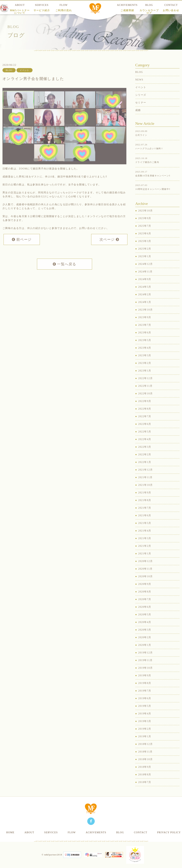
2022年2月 (145, 460)
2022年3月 (145, 453)
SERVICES (42, 8)
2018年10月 (145, 765)
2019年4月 (145, 719)
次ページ (109, 245)
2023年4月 (145, 354)
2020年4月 (145, 628)
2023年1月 (145, 376)
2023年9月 (145, 323)
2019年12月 (145, 658)
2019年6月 (145, 704)
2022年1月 (145, 468)
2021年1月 (145, 559)
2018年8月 (145, 780)
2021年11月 (145, 483)
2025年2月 (145, 255)
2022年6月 (145, 430)
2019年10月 (145, 674)
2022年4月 (145, 445)
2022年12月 (145, 384)
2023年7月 (145, 331)
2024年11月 (145, 277)
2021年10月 (145, 491)
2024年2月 (145, 300)
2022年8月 (145, 415)
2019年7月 (145, 697)
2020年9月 (145, 590)
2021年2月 (145, 552)
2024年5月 (145, 293)
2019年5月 (145, 712)
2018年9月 (145, 773)
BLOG (149, 9)
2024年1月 (145, 308)
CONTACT (141, 832)
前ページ (22, 245)
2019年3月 (145, 727)
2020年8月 (145, 597)
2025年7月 (145, 232)
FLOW (64, 8)
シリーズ (141, 101)
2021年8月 (145, 506)
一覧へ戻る (65, 270)
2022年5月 (145, 437)
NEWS (139, 86)
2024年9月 (145, 285)
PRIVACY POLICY (169, 832)
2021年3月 (145, 544)
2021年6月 (145, 521)
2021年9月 (145, 498)
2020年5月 (145, 620)
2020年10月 (145, 582)
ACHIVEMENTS (127, 8)
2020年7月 (145, 605)
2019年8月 (145, 689)
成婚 (138, 116)
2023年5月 (145, 346)
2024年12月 (145, 270)
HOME (10, 832)
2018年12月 (145, 750)
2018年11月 (145, 758)
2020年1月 (145, 651)
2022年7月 (145, 422)
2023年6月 (145, 338)
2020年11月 (145, 575)
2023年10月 (145, 316)
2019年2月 (145, 735)
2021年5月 (145, 529)
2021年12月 (145, 476)
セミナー (141, 108)
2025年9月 (145, 224)
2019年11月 (145, 666)
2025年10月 (145, 216)
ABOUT (20, 9)
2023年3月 (145, 361)
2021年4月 (145, 537)
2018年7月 (145, 788)
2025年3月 (145, 247)
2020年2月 (145, 643)
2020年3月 (145, 636)
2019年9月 (145, 681)
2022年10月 (145, 399)
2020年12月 (145, 567)
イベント (141, 93)
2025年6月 (145, 239)
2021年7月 (145, 514)
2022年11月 (145, 392)
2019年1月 (145, 742)
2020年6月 (145, 613)
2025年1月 (145, 262)
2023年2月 (145, 369)
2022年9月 (145, 407)
